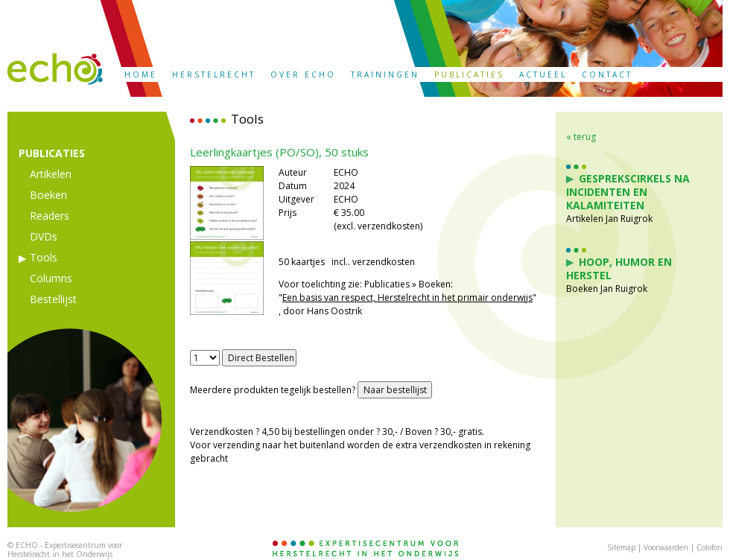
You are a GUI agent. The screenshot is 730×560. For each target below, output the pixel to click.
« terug (581, 137)
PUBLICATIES (469, 74)
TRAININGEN (385, 74)
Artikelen (51, 174)
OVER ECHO (303, 74)
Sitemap (621, 547)
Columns (51, 279)
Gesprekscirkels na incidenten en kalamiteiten (628, 192)
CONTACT (607, 74)
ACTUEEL (543, 74)
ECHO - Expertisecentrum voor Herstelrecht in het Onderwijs (65, 550)
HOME (141, 74)
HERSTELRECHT (214, 74)
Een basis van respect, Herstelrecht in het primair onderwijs (407, 297)
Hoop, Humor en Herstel (619, 268)
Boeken (48, 195)
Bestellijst (53, 299)
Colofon (710, 547)
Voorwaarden (666, 547)
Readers (50, 216)
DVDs (44, 237)
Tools (44, 258)
